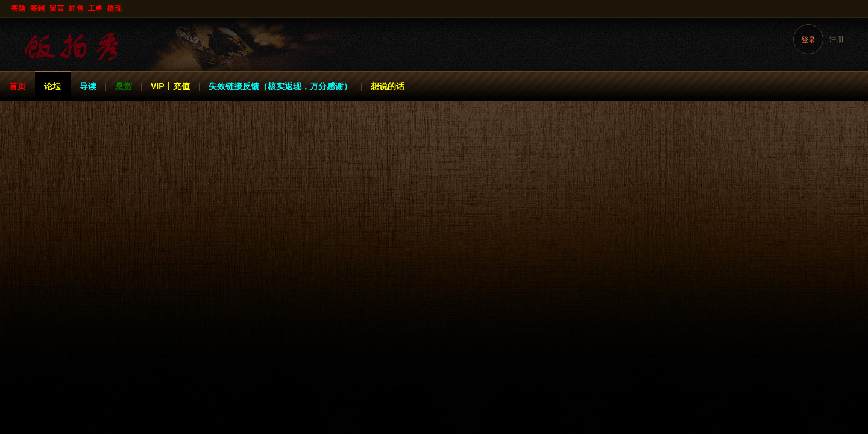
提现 (115, 8)
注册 (837, 39)
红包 (76, 8)
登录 (808, 40)
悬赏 (124, 86)
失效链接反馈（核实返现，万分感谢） (280, 86)
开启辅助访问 (857, 8)
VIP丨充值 (170, 86)
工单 (95, 8)
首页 (17, 86)
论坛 (52, 86)
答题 (18, 8)
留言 (57, 8)
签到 (37, 8)
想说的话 (388, 86)
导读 (88, 86)
